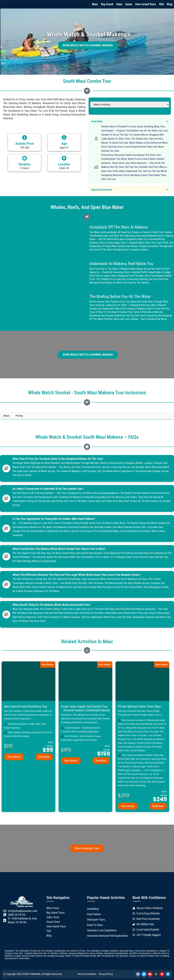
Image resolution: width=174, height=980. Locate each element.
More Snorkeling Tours (87, 848)
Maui (95, 4)
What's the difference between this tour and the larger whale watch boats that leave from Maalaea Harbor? (77, 575)
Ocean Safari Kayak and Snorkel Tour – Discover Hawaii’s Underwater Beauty (85, 708)
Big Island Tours (56, 913)
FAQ (161, 4)
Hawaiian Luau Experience (102, 930)
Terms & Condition (87, 974)
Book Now (44, 757)
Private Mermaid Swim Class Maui (139, 706)
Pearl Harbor (94, 914)
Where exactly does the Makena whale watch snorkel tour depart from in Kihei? (59, 549)
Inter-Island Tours (146, 4)
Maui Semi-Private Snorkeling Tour (26, 706)
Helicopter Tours (96, 920)
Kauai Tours (53, 922)
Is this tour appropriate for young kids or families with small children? (54, 519)
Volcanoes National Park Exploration (107, 936)
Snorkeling (93, 909)
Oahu (119, 4)
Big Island (107, 4)
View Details (14, 757)
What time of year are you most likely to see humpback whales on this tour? (58, 459)
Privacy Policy (106, 974)
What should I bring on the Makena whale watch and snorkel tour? (52, 605)
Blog (170, 4)
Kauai (129, 4)
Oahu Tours (53, 917)
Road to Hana (95, 925)
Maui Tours (53, 908)
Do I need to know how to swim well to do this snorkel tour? (48, 489)
